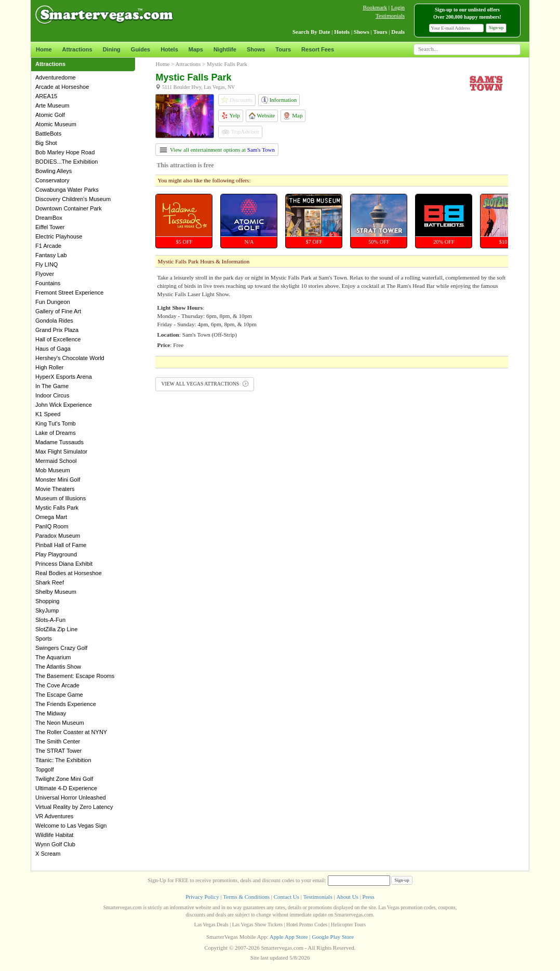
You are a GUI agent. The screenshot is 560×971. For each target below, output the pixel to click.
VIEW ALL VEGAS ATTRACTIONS (204, 384)
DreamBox (49, 218)
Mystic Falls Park (57, 508)
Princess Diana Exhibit (64, 564)
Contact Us (286, 897)
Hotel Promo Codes (307, 925)
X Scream (48, 854)
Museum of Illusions (61, 498)
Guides (141, 49)
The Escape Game (59, 695)
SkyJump (47, 610)
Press (369, 897)
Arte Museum (52, 105)
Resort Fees (318, 49)
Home (44, 49)
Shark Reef (50, 582)
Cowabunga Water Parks (67, 190)
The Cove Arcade (57, 685)
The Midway (51, 713)
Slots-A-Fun (50, 620)
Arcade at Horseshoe (62, 87)
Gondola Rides (54, 321)
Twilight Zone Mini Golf (64, 779)
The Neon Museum (60, 723)
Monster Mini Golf (58, 480)
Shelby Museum (56, 592)
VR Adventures (54, 816)
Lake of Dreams (56, 433)
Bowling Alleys (54, 171)
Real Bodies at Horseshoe (69, 573)
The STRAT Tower (58, 751)
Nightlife (225, 49)
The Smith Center (58, 741)
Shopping (48, 601)
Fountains (48, 283)
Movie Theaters (55, 489)
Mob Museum (53, 470)
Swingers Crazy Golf (61, 648)
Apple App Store (289, 937)
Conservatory (52, 180)
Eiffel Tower (50, 227)
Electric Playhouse (59, 236)
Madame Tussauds (59, 442)
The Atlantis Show (58, 667)
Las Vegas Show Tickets (257, 925)
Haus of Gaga (53, 349)
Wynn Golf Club (55, 844)
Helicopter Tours (348, 925)
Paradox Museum (58, 536)
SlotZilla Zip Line (56, 629)
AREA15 (46, 96)
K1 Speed (48, 414)
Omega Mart (51, 517)
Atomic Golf (50, 115)
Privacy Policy (202, 897)
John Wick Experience (64, 405)
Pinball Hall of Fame (61, 545)
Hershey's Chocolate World (70, 358)
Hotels (169, 49)
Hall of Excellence (58, 339)
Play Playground (56, 554)
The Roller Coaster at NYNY (71, 732)
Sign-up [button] (496, 28)
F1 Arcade (48, 246)
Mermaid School (56, 461)
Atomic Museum (56, 124)
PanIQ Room (52, 526)
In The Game (52, 386)
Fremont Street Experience (69, 292)
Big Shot (46, 143)
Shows (256, 49)
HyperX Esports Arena (64, 377)
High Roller (49, 367)
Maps (196, 49)
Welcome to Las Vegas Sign (71, 826)
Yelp (231, 116)
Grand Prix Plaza (57, 330)
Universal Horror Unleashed (71, 797)
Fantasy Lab (51, 255)
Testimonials (390, 16)
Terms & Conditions (246, 897)
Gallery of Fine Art (58, 311)
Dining (112, 49)
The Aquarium (53, 657)
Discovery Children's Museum (73, 199)
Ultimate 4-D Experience (66, 788)
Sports (44, 639)
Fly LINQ (46, 264)
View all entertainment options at (217, 150)
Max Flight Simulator (61, 451)
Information (279, 100)
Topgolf (44, 769)
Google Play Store (333, 937)
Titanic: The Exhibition (63, 760)
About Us (347, 897)
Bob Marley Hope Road (65, 152)
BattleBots (48, 134)
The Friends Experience (66, 704)
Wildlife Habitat (54, 835)
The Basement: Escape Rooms (75, 676)
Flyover (45, 274)
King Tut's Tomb (56, 423)
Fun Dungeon (53, 302)
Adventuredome (56, 77)
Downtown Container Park (69, 208)
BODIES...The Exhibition (66, 162)
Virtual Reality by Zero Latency (74, 807)
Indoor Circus (52, 395)
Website (262, 116)
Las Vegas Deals (211, 925)
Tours (283, 49)
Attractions (77, 49)
